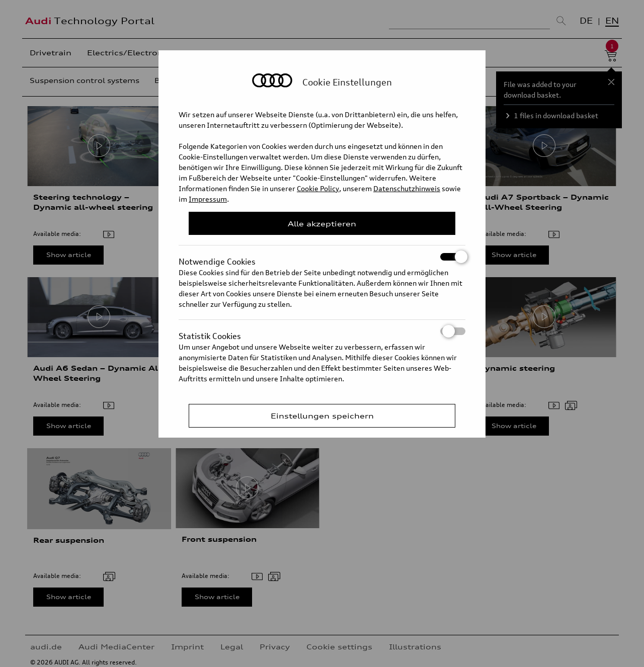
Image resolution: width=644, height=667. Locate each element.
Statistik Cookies (322, 331)
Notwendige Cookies (322, 257)
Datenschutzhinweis (407, 188)
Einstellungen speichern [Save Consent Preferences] (322, 416)
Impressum (208, 199)
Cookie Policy (318, 188)
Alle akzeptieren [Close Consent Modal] (322, 224)
